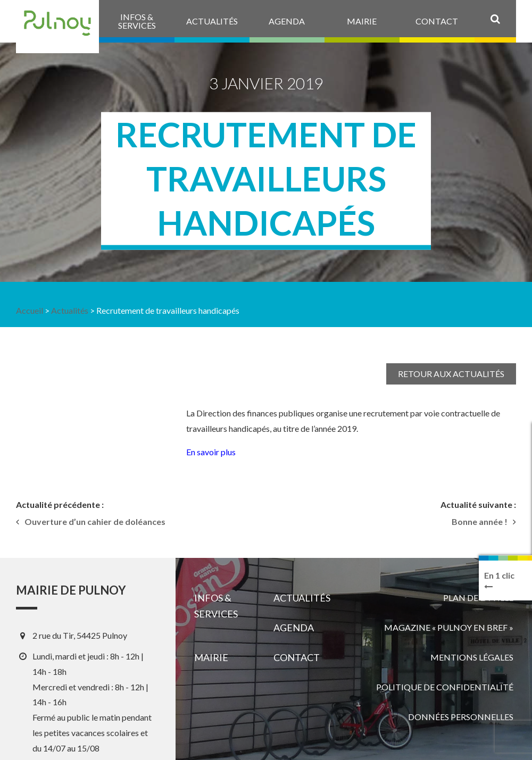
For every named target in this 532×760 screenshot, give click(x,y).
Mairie (211, 657)
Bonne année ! (480, 522)
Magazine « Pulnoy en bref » (449, 627)
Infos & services (216, 606)
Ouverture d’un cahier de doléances (95, 522)
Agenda (294, 628)
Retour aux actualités (451, 374)
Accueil (30, 310)
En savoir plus (211, 452)
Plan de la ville (478, 598)
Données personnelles (461, 717)
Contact (297, 657)
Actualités (70, 310)
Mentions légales (472, 657)
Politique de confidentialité (445, 687)
